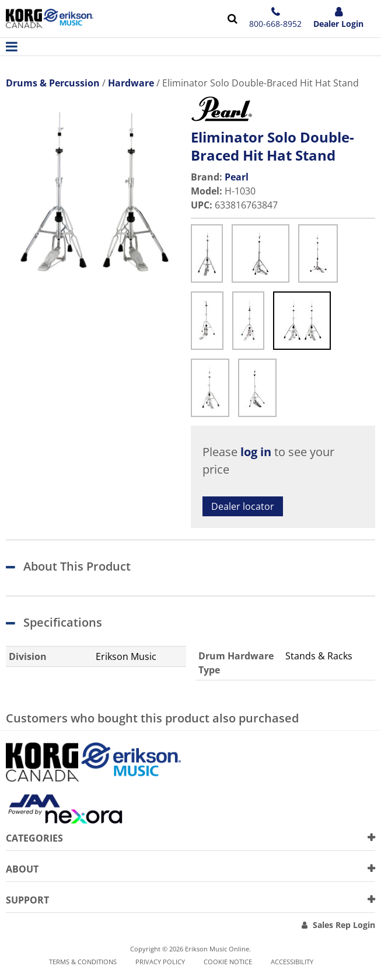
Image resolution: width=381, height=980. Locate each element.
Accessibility (292, 962)
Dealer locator (243, 506)
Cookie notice (228, 962)
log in (256, 452)
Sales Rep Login (344, 925)
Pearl (237, 177)
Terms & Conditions (83, 962)
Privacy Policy (160, 962)
